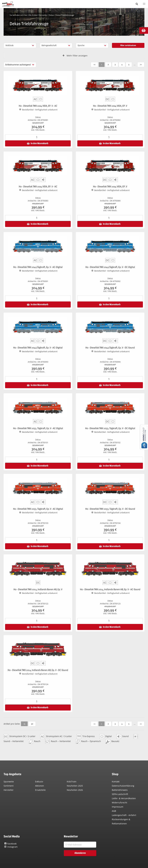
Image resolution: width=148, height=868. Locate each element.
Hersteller (43, 15)
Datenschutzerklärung (123, 786)
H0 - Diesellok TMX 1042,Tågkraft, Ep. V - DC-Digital (110, 267)
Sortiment (9, 786)
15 (24, 724)
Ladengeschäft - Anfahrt (124, 815)
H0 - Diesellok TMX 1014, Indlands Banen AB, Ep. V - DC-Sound (38, 670)
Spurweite (9, 782)
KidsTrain (72, 782)
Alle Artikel (33, 15)
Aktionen (40, 786)
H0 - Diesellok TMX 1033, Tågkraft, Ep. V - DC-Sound (110, 509)
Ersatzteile (40, 790)
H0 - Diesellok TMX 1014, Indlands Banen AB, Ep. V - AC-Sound (110, 589)
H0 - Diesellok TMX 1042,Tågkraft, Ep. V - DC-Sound (110, 348)
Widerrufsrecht (119, 803)
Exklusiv (39, 782)
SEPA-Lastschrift (120, 794)
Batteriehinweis (120, 790)
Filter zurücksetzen (128, 45)
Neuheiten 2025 (75, 786)
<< (94, 64)
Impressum (118, 807)
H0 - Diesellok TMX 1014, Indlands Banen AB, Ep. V (38, 589)
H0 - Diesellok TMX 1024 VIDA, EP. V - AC (38, 106)
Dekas (51, 15)
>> (141, 64)
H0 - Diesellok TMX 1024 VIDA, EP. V (110, 106)
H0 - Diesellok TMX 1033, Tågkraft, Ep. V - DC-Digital (110, 428)
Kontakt (116, 782)
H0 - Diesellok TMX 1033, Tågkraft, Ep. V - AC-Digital (38, 428)
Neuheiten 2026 (75, 790)
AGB (114, 811)
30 (32, 724)
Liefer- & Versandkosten (124, 798)
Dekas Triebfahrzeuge (65, 15)
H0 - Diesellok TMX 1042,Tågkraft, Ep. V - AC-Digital (38, 267)
